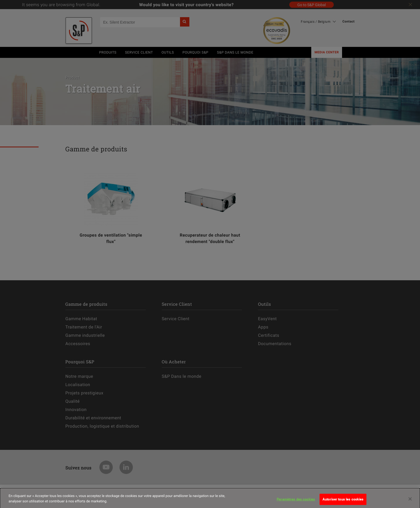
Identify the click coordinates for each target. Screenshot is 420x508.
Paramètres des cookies (296, 502)
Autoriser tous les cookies (343, 502)
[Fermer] (410, 502)
